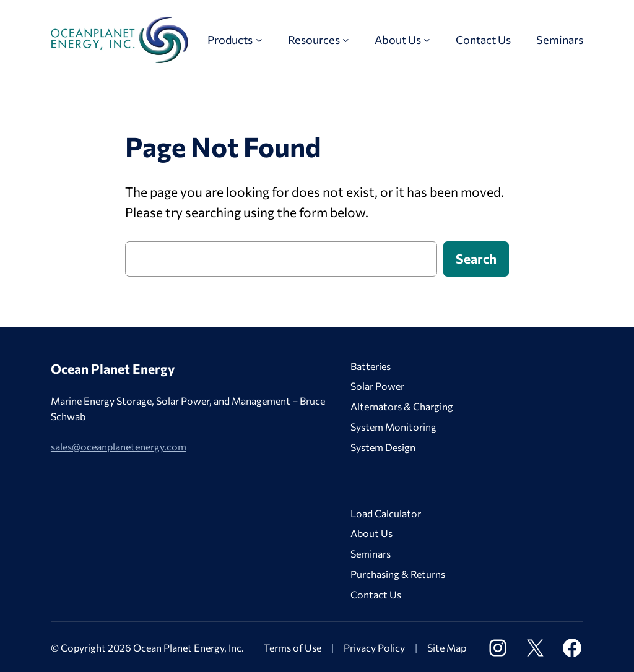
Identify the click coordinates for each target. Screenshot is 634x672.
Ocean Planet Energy (113, 368)
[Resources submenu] (346, 40)
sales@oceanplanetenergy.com (119, 446)
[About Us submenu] (427, 40)
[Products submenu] (259, 40)
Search (476, 258)
